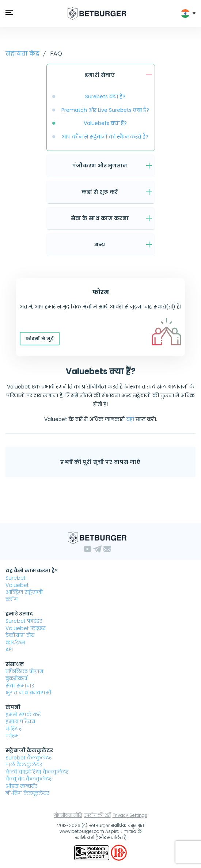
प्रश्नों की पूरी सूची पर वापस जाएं (100, 462)
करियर (14, 729)
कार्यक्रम (15, 643)
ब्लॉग (12, 599)
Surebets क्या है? (105, 96)
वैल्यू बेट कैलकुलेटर (29, 779)
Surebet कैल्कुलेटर (29, 758)
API (9, 649)
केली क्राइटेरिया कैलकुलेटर (37, 772)
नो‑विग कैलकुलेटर (27, 793)
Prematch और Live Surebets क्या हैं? (105, 110)
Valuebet (17, 585)
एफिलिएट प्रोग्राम (24, 671)
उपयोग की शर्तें (97, 815)
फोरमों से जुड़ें (40, 339)
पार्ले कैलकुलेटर (24, 765)
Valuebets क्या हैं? (105, 123)
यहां (130, 419)
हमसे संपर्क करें (23, 715)
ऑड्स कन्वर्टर (21, 786)
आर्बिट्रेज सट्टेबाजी (24, 592)
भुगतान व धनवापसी (29, 693)
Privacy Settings (130, 815)
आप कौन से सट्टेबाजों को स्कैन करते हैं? (105, 137)
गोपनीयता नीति (68, 815)
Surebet (16, 578)
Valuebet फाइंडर (26, 628)
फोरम (12, 736)
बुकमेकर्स (16, 678)
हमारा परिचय (20, 721)
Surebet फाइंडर (24, 621)
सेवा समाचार (20, 686)
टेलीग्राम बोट (20, 635)
